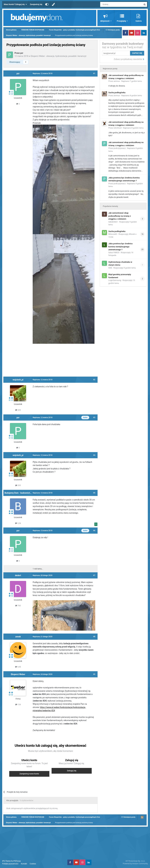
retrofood (118, 128)
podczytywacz (120, 148)
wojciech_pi (18, 380)
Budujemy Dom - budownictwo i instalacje (24, 493)
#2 (94, 380)
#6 (94, 531)
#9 (94, 674)
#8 (94, 637)
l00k (110, 268)
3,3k (18, 523)
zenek (18, 637)
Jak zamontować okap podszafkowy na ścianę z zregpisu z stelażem (120, 216)
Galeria (139, 21)
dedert (18, 575)
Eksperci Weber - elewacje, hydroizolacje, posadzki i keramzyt (59, 56)
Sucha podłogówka (117, 92)
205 (18, 410)
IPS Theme (6, 861)
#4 (94, 455)
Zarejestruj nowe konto (29, 774)
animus (117, 81)
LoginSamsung (115, 280)
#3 (94, 417)
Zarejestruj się (36, 4)
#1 (94, 73)
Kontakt (24, 864)
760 (18, 606)
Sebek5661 (113, 222)
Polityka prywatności (10, 864)
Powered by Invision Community (135, 864)
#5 (94, 493)
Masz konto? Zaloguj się (15, 4)
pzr (22, 53)
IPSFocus (17, 861)
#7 (94, 575)
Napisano (132, 81)
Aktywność (105, 21)
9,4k (18, 667)
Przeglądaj (122, 21)
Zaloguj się (72, 771)
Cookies (33, 864)
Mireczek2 (113, 234)
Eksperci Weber (18, 674)
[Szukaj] (114, 4)
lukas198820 (114, 252)
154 (18, 704)
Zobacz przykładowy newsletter (129, 59)
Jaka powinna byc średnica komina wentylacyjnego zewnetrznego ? (120, 247)
